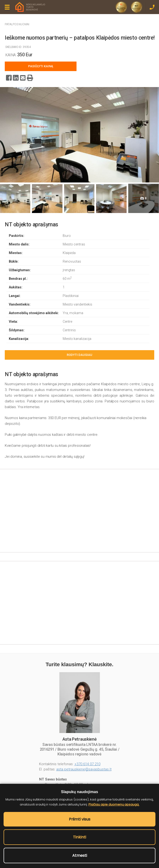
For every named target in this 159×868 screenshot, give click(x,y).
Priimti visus (80, 819)
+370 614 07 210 (87, 764)
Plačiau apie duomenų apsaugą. (114, 804)
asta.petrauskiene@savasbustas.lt (84, 769)
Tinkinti (79, 837)
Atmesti (80, 855)
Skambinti (152, 7)
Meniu (7, 7)
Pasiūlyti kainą (41, 66)
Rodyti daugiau (79, 355)
